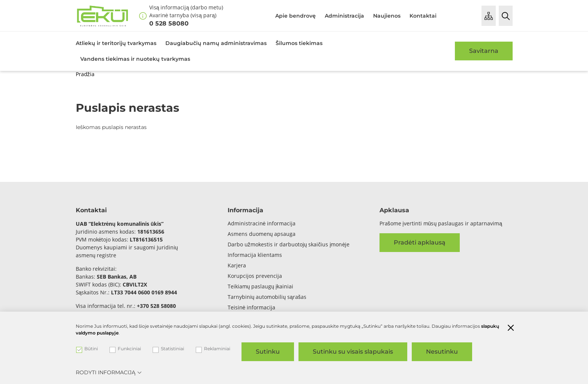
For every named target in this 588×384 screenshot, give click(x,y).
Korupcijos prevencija (255, 276)
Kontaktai (423, 16)
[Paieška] (506, 16)
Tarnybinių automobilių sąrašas (267, 297)
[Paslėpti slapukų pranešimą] (511, 328)
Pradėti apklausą (420, 242)
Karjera (237, 265)
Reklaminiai (213, 349)
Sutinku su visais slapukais (353, 352)
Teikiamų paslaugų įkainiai (261, 286)
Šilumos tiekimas (299, 43)
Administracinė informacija (262, 223)
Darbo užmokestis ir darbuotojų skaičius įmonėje (289, 244)
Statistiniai (168, 349)
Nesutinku (442, 352)
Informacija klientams (255, 255)
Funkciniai (125, 349)
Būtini (87, 349)
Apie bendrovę (295, 16)
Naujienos (387, 16)
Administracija (344, 16)
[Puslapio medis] (489, 16)
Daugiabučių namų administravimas (216, 43)
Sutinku (268, 352)
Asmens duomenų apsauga (262, 234)
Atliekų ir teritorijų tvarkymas (116, 43)
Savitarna (484, 51)
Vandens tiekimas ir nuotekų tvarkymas (135, 59)
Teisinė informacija (252, 307)
